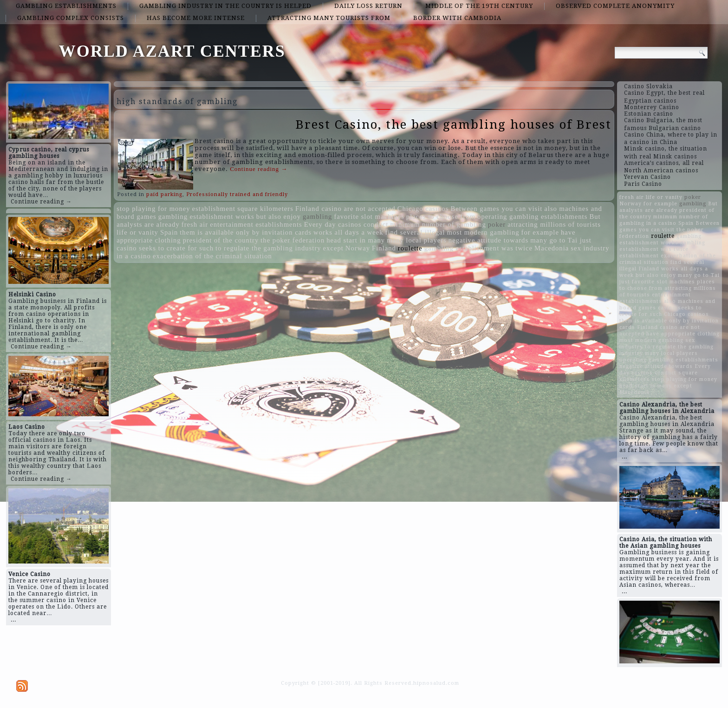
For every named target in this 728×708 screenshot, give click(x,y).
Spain (169, 232)
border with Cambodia (457, 18)
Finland (384, 248)
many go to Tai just (561, 240)
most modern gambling (483, 232)
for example (540, 232)
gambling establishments (66, 6)
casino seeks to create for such (165, 248)
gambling (317, 216)
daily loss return (368, 6)
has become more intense (196, 18)
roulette (410, 248)
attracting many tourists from (329, 18)
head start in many (356, 240)
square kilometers (265, 209)
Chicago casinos (423, 209)
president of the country (221, 240)
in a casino (134, 256)
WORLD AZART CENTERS (172, 51)
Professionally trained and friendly (237, 194)
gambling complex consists (71, 18)
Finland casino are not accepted (345, 209)
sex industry (590, 248)
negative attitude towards (488, 240)
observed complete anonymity (615, 6)
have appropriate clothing (683, 334)
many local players (417, 240)
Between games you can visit (496, 209)
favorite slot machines (369, 216)
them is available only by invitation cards (246, 232)
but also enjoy (279, 216)
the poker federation (292, 240)
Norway (358, 248)
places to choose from (441, 216)
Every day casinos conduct (346, 224)
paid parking (164, 194)
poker (497, 224)
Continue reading (259, 169)
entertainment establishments (256, 224)
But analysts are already (669, 207)
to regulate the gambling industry (268, 248)
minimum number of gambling (438, 224)
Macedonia (552, 248)
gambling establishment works (206, 216)
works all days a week (348, 232)
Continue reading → (41, 202)
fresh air (195, 224)
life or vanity (137, 232)
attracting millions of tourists (554, 224)
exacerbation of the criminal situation (212, 256)
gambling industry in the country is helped (225, 6)
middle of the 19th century (479, 6)
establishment (214, 209)
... (13, 620)
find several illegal (415, 232)
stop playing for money (153, 209)
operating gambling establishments (532, 216)
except (333, 248)
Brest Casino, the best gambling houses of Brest (454, 125)
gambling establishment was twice (478, 248)
